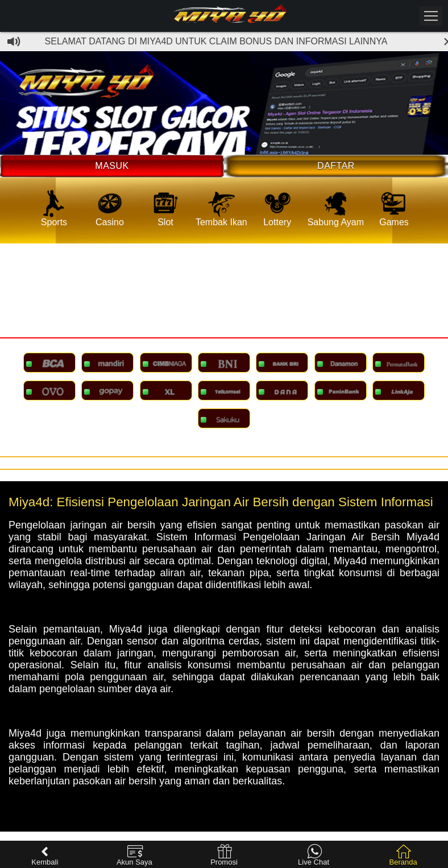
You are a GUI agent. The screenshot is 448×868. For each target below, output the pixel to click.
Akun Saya (134, 855)
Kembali (45, 855)
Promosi (224, 855)
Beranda (403, 855)
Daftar (336, 166)
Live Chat (314, 855)
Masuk (112, 166)
